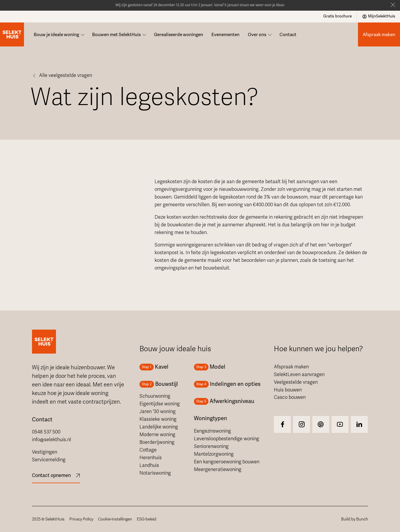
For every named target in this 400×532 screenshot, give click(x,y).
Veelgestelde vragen (296, 382)
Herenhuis (151, 458)
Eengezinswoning (212, 431)
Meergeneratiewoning (218, 470)
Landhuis (149, 465)
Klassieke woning (158, 419)
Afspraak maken (291, 367)
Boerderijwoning (157, 442)
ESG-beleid (147, 519)
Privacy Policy (81, 519)
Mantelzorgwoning (214, 454)
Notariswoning (155, 473)
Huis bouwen (288, 390)
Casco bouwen (290, 397)
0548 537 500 (46, 432)
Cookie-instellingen (115, 519)
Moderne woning (157, 435)
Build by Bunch (355, 519)
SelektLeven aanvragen (299, 375)
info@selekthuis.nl (52, 440)
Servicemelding (49, 460)
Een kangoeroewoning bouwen (227, 462)
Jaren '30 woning (158, 412)
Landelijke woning (159, 427)
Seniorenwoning (211, 446)
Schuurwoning (155, 396)
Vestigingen (45, 452)
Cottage (148, 450)
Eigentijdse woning (160, 404)
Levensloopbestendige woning (226, 439)
